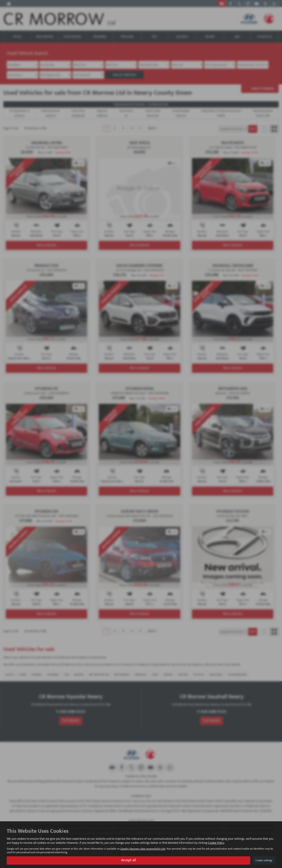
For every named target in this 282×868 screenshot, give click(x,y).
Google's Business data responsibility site (143, 849)
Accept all (129, 860)
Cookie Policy (216, 843)
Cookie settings (264, 860)
